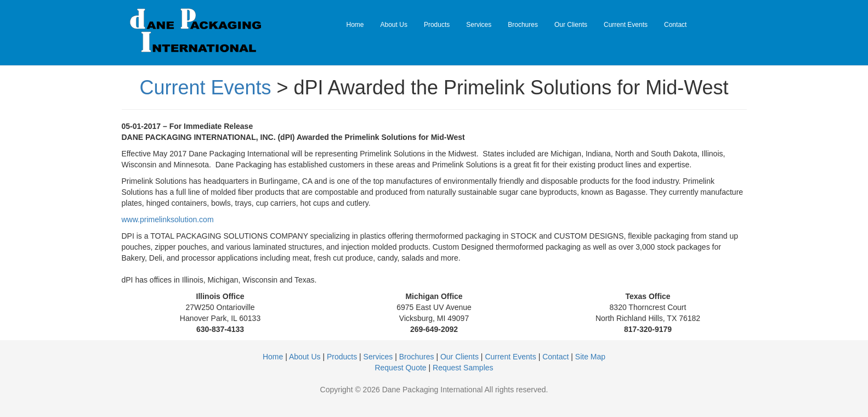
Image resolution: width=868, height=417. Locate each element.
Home (355, 25)
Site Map (590, 357)
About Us (394, 25)
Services (479, 25)
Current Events (626, 25)
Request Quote (400, 368)
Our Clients (571, 25)
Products (437, 25)
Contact (675, 25)
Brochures (523, 25)
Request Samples (463, 368)
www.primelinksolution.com (168, 219)
